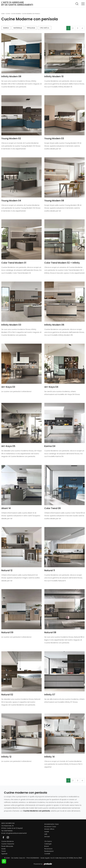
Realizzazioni (49, 851)
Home (3, 14)
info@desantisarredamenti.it (16, 833)
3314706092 (8, 831)
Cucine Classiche (8, 844)
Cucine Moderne (16, 14)
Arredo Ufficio (49, 829)
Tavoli (3, 851)
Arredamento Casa (51, 824)
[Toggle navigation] (83, 4)
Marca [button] (6, 28)
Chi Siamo (48, 841)
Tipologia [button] (31, 28)
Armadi (47, 837)
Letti (46, 834)
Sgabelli (4, 854)
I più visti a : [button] (45, 28)
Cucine (8, 14)
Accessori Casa (50, 827)
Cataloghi (48, 844)
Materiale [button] (18, 28)
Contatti (47, 854)
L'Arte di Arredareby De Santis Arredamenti (17, 4)
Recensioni (48, 849)
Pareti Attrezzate (7, 846)
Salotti (47, 832)
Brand (47, 846)
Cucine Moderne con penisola (31, 14)
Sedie (3, 849)
